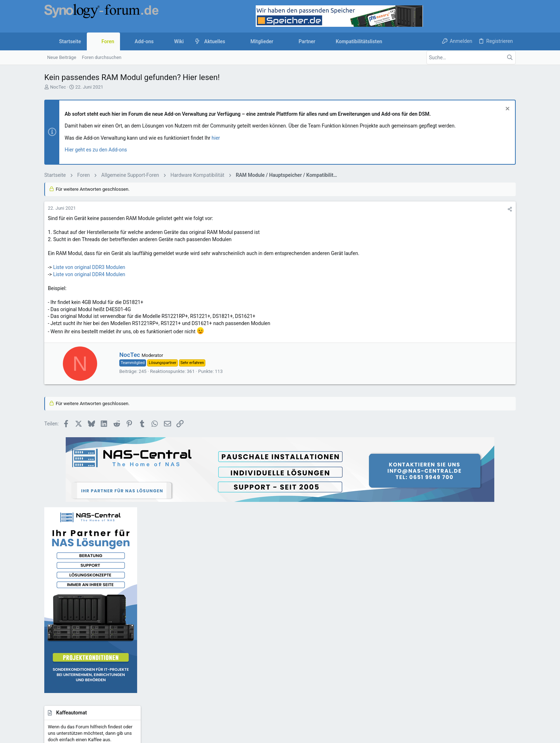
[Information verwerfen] (507, 109)
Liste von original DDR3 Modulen (89, 267)
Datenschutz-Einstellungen (406, 667)
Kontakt (213, 607)
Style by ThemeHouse (195, 685)
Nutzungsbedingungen (321, 667)
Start (210, 579)
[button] (231, 41)
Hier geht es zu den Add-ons (96, 150)
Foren (211, 593)
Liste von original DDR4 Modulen (89, 274)
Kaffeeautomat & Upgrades (233, 620)
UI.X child (72, 667)
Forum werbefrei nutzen (229, 634)
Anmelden (376, 579)
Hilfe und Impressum (459, 667)
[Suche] (471, 58)
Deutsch (102, 667)
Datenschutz (361, 667)
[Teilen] (406, 209)
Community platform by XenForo (107, 685)
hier (216, 138)
